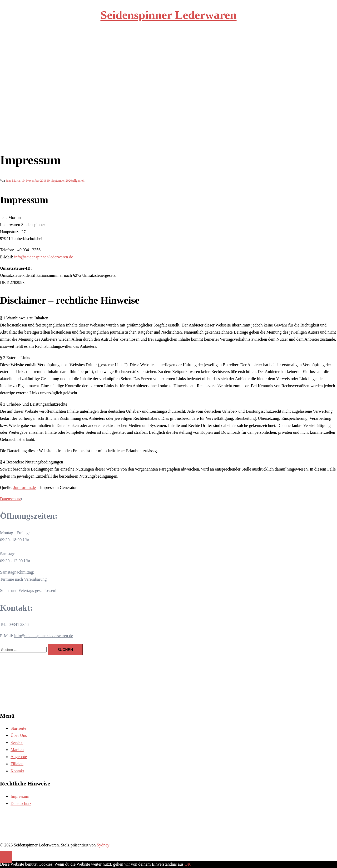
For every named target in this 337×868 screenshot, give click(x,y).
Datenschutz (10, 499)
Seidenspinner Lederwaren (168, 15)
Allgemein (79, 181)
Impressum (20, 796)
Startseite (128, 46)
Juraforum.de (25, 487)
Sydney (103, 845)
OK (188, 864)
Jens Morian (14, 181)
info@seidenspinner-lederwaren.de (44, 257)
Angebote (190, 46)
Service (161, 46)
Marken (175, 46)
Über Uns (145, 46)
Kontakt (220, 46)
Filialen (206, 46)
